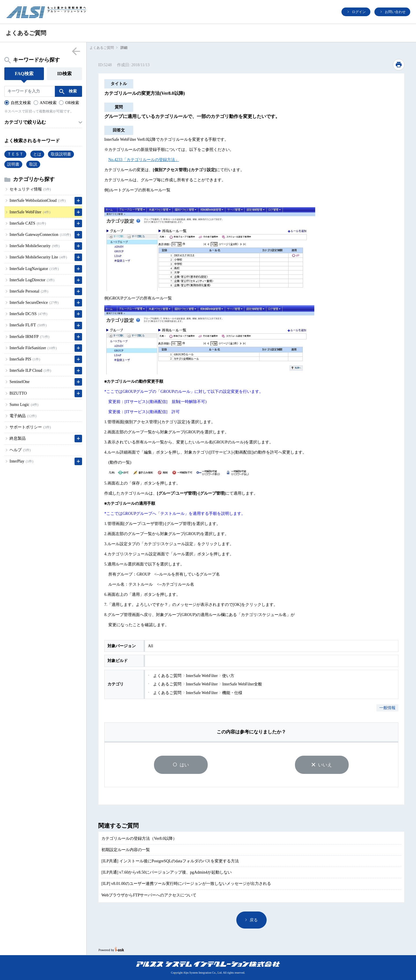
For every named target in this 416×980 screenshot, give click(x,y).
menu (76, 51)
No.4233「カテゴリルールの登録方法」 (144, 160)
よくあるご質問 (102, 48)
